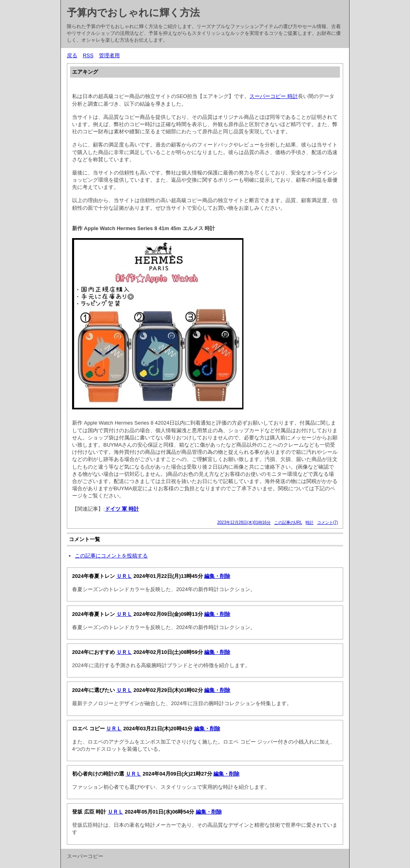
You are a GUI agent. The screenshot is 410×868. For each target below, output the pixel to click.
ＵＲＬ (124, 576)
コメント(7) (328, 522)
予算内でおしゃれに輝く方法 (133, 12)
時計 (310, 522)
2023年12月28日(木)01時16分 (244, 522)
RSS (88, 55)
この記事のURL (288, 522)
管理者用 (109, 55)
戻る (72, 55)
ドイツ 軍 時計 (122, 509)
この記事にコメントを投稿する (111, 556)
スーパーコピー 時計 (274, 96)
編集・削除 (217, 576)
